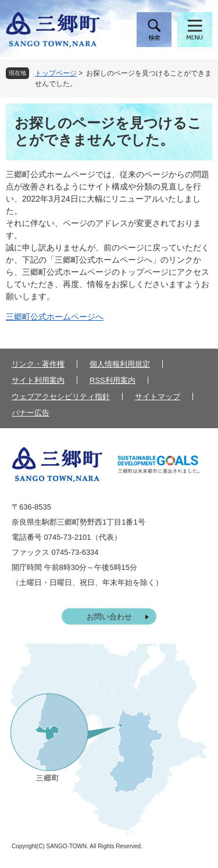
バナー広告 (31, 413)
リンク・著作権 (38, 364)
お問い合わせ (109, 617)
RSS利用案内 (112, 380)
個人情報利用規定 (120, 364)
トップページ (56, 73)
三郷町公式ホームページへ (55, 317)
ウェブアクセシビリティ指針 (61, 397)
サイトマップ (158, 397)
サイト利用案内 (38, 380)
